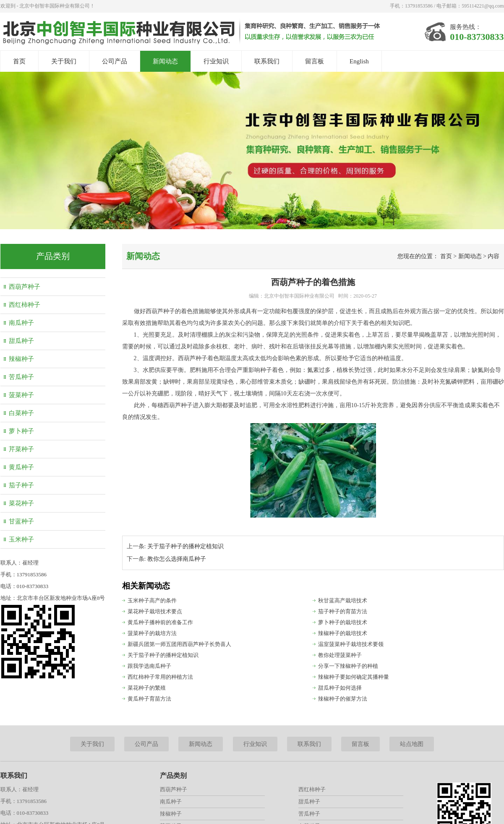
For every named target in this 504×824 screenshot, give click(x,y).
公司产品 (115, 61)
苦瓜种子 (21, 377)
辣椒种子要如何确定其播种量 (354, 677)
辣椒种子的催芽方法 (343, 699)
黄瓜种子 (21, 467)
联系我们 (267, 61)
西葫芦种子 (25, 287)
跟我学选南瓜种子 (149, 666)
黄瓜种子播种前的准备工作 (160, 622)
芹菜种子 (21, 449)
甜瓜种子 (21, 341)
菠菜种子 (21, 395)
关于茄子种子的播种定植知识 (185, 546)
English (359, 61)
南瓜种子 (21, 323)
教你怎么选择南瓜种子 (177, 559)
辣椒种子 (21, 359)
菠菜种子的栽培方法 (152, 633)
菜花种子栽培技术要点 (155, 611)
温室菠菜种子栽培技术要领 (351, 644)
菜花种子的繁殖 (147, 688)
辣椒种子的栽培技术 (343, 633)
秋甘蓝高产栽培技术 (343, 600)
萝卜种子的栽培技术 (343, 622)
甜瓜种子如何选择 (340, 688)
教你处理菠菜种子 (340, 655)
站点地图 (412, 744)
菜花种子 (21, 503)
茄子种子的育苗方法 (343, 611)
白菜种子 (21, 413)
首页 (19, 61)
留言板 (315, 61)
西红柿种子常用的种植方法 (160, 677)
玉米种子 (21, 539)
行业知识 (216, 61)
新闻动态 (165, 61)
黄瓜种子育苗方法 (149, 699)
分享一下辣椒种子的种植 (348, 666)
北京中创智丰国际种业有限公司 (299, 296)
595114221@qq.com (483, 6)
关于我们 (64, 61)
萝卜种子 (21, 431)
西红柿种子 (25, 305)
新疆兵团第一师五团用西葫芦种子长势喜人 (179, 644)
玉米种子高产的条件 (152, 600)
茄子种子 (21, 485)
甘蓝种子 (21, 521)
